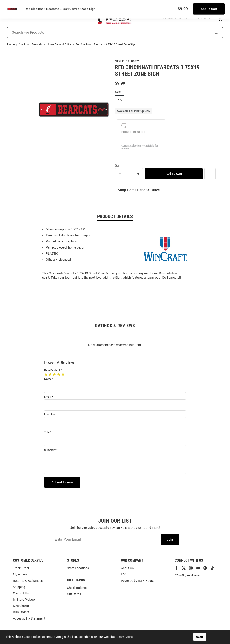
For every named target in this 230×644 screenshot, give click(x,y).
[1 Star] (46, 375)
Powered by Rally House (138, 581)
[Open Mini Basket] (220, 18)
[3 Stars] (55, 375)
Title (47, 433)
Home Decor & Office (139, 190)
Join (170, 540)
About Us (127, 568)
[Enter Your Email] (105, 540)
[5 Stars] (63, 375)
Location (50, 415)
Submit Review (62, 482)
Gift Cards (74, 594)
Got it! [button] (200, 637)
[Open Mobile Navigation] (10, 18)
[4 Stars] (59, 375)
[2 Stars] (51, 375)
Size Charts (21, 606)
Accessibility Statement (29, 618)
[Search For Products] (103, 33)
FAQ (124, 574)
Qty (117, 166)
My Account (21, 574)
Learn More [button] (125, 637)
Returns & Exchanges (28, 581)
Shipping (19, 587)
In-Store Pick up (24, 600)
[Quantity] (129, 174)
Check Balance (77, 588)
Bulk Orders (21, 612)
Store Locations (78, 568)
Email (48, 397)
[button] (176, 18)
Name (48, 379)
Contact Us (21, 593)
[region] (115, 253)
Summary (50, 450)
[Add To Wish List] (210, 174)
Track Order (21, 568)
